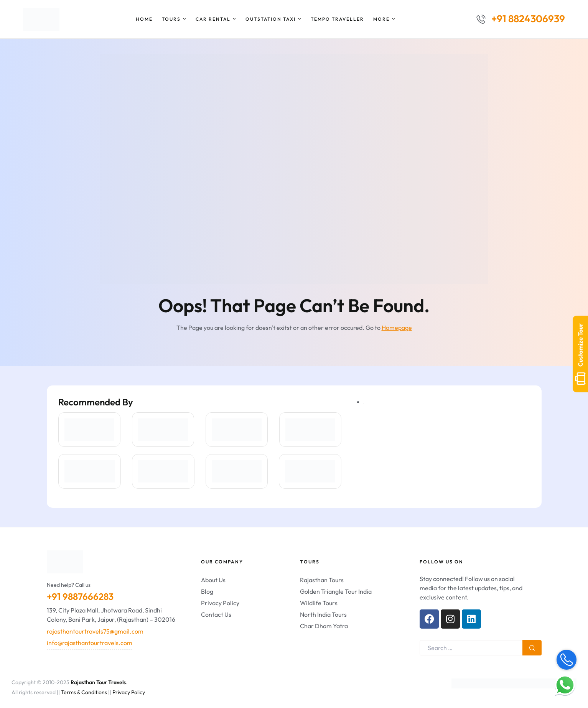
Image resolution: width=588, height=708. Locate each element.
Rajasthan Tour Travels (98, 682)
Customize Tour (580, 354)
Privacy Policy (129, 692)
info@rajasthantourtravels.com (90, 643)
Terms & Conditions (84, 692)
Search (532, 648)
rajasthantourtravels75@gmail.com (95, 631)
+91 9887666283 (80, 596)
